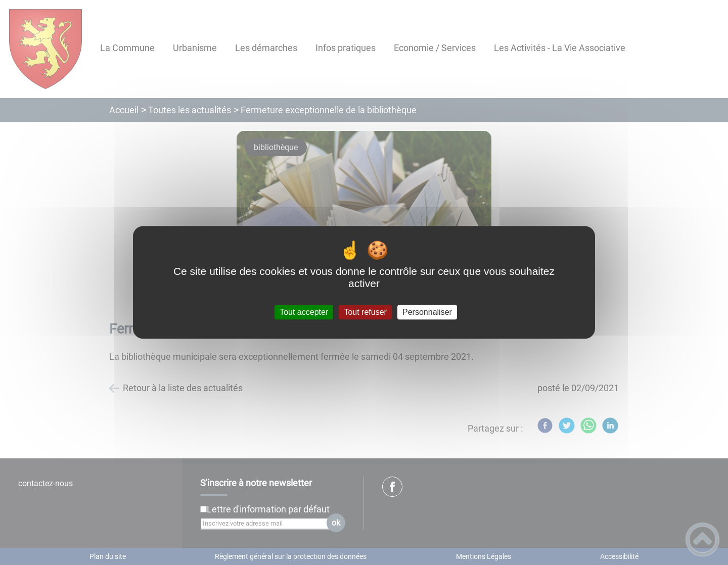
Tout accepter (304, 312)
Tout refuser (365, 312)
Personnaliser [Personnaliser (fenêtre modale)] (427, 312)
